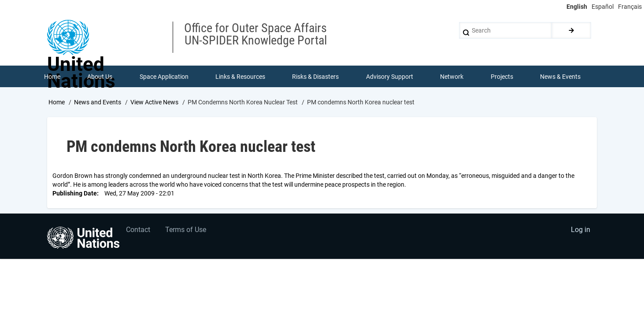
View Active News (154, 103)
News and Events (98, 103)
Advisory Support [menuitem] (390, 77)
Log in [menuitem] (580, 231)
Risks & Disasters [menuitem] (316, 77)
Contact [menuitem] (139, 231)
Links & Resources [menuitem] (240, 77)
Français (630, 7)
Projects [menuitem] (502, 77)
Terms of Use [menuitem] (187, 231)
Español (603, 7)
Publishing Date (75, 194)
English (577, 7)
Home (57, 103)
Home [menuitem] (52, 77)
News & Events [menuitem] (561, 77)
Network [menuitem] (452, 77)
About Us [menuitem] (100, 77)
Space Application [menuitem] (164, 77)
